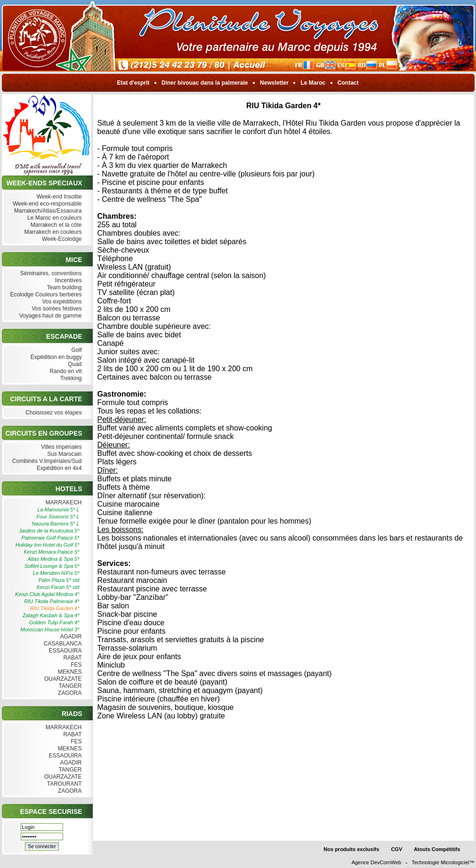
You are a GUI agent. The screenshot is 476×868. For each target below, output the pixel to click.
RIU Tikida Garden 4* (55, 608)
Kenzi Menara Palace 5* (51, 552)
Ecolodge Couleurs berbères (45, 295)
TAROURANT (64, 784)
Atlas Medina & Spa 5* (53, 559)
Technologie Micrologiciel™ (443, 862)
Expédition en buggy (55, 357)
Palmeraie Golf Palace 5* (51, 538)
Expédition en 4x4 (58, 468)
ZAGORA (69, 693)
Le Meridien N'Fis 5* (56, 573)
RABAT (71, 658)
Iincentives (67, 281)
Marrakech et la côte (55, 225)
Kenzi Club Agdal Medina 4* (47, 594)
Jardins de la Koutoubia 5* (49, 531)
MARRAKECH (62, 503)
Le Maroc (313, 83)
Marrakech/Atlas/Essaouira (47, 211)
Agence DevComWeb (377, 862)
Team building (63, 288)
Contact (348, 83)
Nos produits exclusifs (351, 849)
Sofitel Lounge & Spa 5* (52, 566)
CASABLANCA (61, 644)
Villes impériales (61, 447)
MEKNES (69, 672)
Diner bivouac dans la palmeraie (205, 83)
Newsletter (274, 83)
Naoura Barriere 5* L (56, 524)
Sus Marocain (64, 454)
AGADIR (70, 637)
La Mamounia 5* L (58, 510)
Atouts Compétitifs (437, 849)
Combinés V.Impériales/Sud (46, 461)
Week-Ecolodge (61, 239)
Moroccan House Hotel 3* (50, 629)
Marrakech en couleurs (52, 232)
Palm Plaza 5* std (59, 580)
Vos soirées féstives (56, 309)
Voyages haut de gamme (49, 316)
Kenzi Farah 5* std (58, 587)
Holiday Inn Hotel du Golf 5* (48, 545)
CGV (396, 849)
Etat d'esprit (133, 83)
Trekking (70, 378)
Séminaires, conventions (50, 274)
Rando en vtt (65, 371)
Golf (75, 350)
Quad (74, 364)
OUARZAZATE (62, 679)
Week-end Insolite (58, 197)
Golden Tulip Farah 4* (54, 622)
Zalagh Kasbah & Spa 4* (51, 615)
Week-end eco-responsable (46, 204)
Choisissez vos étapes (53, 413)
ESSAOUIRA (64, 651)
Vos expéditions (61, 302)
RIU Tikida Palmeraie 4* (52, 601)
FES (75, 665)
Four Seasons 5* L (58, 517)
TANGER (69, 686)
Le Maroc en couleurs (54, 218)
